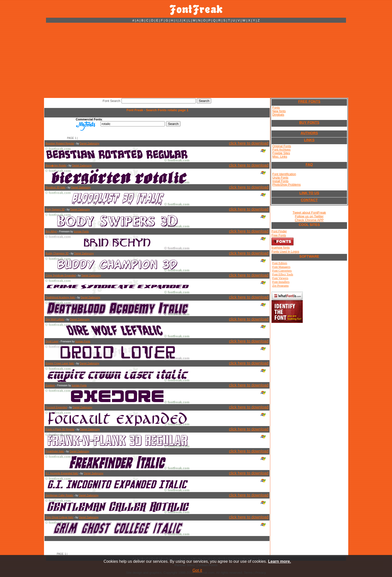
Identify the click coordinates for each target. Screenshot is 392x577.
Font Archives (281, 150)
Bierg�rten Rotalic (56, 166)
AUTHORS (309, 133)
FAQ (309, 164)
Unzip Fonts (280, 178)
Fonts (276, 108)
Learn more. (279, 561)
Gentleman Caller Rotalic (59, 495)
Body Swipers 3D (55, 210)
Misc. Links (280, 157)
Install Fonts (280, 181)
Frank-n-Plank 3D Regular (60, 429)
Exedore (50, 385)
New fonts (279, 111)
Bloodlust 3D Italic (55, 188)
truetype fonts (281, 248)
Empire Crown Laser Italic (60, 363)
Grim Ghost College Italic (59, 517)
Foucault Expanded (56, 407)
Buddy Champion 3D (57, 254)
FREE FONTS (309, 101)
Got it (197, 570)
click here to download (249, 143)
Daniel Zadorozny (89, 144)
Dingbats (278, 115)
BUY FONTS (309, 122)
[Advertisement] (196, 60)
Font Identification (284, 174)
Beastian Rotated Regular (60, 144)
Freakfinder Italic (55, 451)
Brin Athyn (51, 232)
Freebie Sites (281, 153)
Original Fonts (282, 146)
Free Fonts (279, 235)
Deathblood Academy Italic (60, 297)
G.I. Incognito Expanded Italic (62, 473)
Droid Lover (52, 341)
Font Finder (279, 231)
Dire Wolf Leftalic (55, 319)
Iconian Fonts (81, 232)
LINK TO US (309, 193)
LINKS (309, 140)
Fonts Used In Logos (285, 252)
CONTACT (309, 200)
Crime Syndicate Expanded (61, 276)
